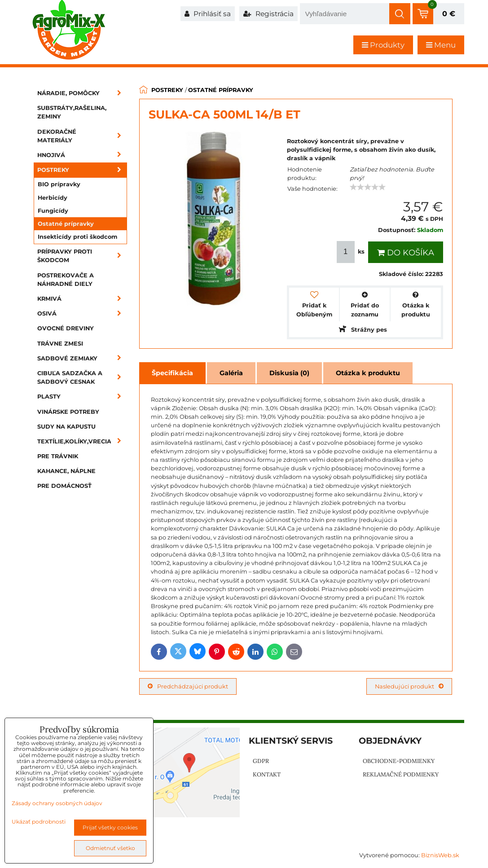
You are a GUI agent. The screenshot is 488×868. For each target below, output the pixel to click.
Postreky (82, 170)
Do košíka (406, 253)
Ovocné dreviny (66, 328)
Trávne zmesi (60, 344)
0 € (449, 14)
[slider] (368, 187)
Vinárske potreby (68, 412)
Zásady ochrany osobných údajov (57, 803)
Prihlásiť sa (208, 14)
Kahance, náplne (66, 471)
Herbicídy (53, 198)
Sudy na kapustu (66, 427)
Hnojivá (82, 155)
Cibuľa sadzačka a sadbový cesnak (82, 377)
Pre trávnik (58, 456)
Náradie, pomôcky (82, 93)
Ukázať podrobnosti (39, 822)
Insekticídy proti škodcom (77, 237)
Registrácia (268, 14)
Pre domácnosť (64, 486)
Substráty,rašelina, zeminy (72, 112)
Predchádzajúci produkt (188, 686)
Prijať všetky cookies (110, 827)
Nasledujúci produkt (409, 686)
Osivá (82, 313)
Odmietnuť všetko (110, 848)
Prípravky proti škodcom (82, 256)
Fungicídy (53, 211)
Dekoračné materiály (82, 136)
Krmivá (82, 299)
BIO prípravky (59, 184)
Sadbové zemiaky (82, 358)
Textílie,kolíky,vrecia (82, 441)
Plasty (82, 397)
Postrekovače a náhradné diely (66, 280)
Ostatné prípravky (66, 224)
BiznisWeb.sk (440, 855)
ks (352, 252)
